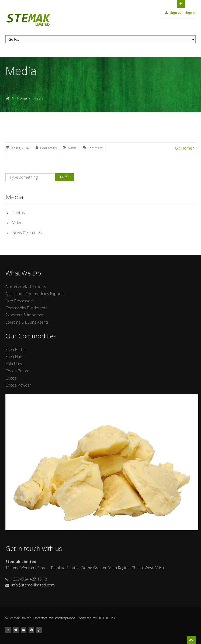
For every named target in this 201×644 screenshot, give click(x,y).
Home (22, 98)
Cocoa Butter (17, 371)
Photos (19, 213)
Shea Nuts (14, 357)
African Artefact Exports (26, 287)
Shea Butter (16, 350)
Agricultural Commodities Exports (34, 294)
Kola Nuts (14, 364)
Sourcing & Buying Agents (27, 322)
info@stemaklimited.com (33, 585)
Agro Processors (20, 301)
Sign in (190, 13)
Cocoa (11, 378)
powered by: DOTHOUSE (97, 618)
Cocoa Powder (18, 385)
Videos (18, 223)
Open (181, 3)
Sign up (173, 13)
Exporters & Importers (25, 315)
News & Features (27, 233)
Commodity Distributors (26, 308)
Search (64, 177)
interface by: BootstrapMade (55, 618)
